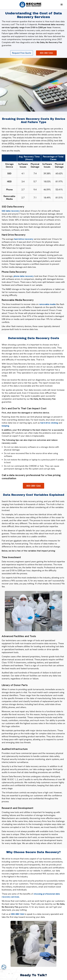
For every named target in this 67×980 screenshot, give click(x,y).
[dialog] (4, 967)
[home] (30, 5)
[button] (62, 5)
